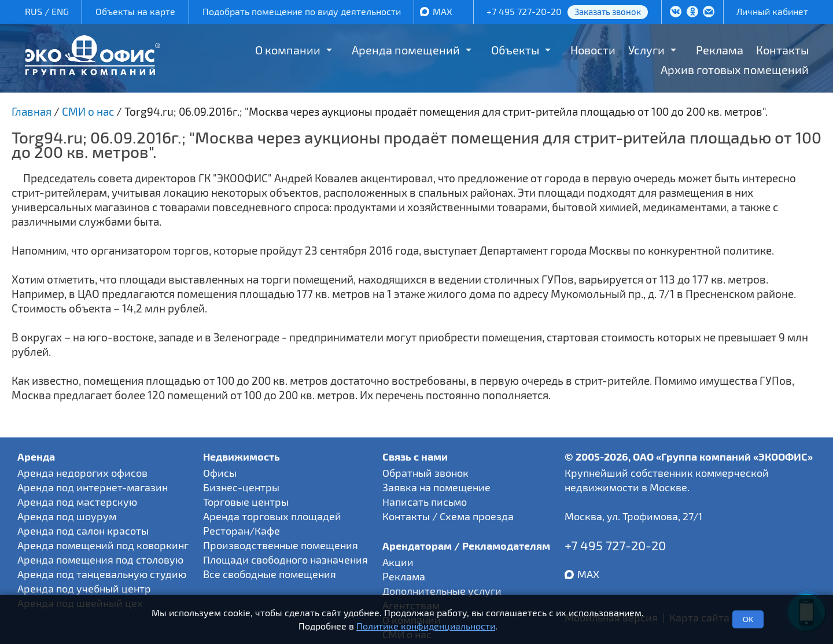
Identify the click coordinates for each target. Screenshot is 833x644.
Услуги (646, 50)
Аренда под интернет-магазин (93, 487)
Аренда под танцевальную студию (102, 574)
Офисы (220, 473)
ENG (60, 11)
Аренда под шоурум (67, 516)
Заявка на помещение (436, 487)
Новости (593, 50)
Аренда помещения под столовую (100, 560)
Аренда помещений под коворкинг (103, 545)
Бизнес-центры (241, 487)
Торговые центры (246, 502)
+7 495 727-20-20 (524, 11)
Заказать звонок (608, 12)
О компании (288, 50)
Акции (398, 562)
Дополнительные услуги (442, 591)
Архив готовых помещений (735, 69)
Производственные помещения (281, 545)
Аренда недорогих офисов (82, 473)
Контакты (782, 50)
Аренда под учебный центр (84, 588)
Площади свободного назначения (285, 560)
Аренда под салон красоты (83, 531)
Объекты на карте (135, 11)
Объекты (515, 50)
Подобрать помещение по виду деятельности (302, 11)
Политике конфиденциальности (426, 626)
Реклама (720, 50)
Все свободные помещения (270, 574)
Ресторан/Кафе (242, 531)
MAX (443, 11)
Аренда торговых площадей (272, 516)
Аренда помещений (406, 50)
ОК (748, 619)
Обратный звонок (425, 473)
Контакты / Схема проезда (448, 516)
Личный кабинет (772, 11)
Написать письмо (425, 502)
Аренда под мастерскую (77, 502)
